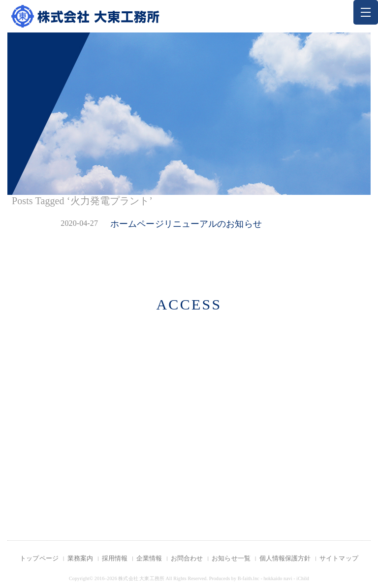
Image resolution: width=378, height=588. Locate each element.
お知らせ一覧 (231, 558)
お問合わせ (187, 558)
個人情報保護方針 (285, 558)
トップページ (39, 558)
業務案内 (80, 558)
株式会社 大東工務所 (141, 578)
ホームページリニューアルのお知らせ (186, 224)
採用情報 (115, 558)
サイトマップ (339, 558)
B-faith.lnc (249, 578)
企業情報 (149, 558)
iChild (303, 578)
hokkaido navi (278, 578)
